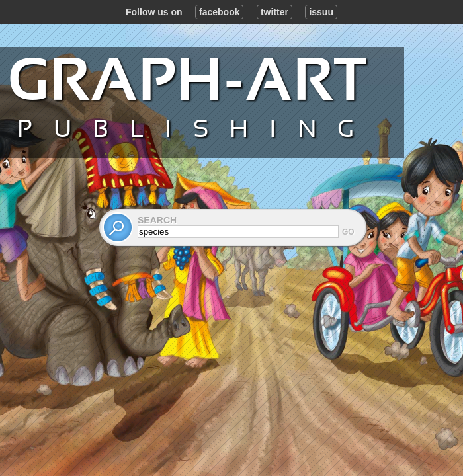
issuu (321, 12)
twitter (274, 12)
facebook (219, 12)
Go (348, 232)
